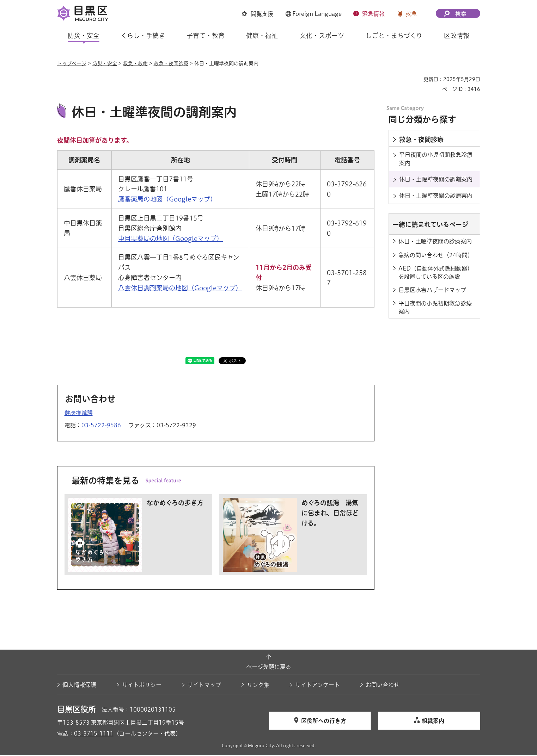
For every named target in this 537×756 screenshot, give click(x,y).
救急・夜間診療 (171, 63)
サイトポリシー (142, 686)
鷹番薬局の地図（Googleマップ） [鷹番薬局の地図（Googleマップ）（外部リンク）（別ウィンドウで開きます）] (167, 200)
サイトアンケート (318, 686)
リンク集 (258, 686)
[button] (258, 14)
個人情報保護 (79, 686)
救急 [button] (411, 14)
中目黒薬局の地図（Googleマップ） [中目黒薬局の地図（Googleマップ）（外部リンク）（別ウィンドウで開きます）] (170, 239)
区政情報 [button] (457, 36)
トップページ (72, 63)
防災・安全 (105, 63)
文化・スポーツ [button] (322, 36)
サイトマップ (204, 686)
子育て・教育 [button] (206, 36)
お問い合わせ (383, 686)
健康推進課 (79, 414)
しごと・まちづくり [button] (394, 36)
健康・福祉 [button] (262, 36)
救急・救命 (135, 63)
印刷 (415, 79)
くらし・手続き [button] (143, 36)
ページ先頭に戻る (269, 668)
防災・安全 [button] (84, 36)
